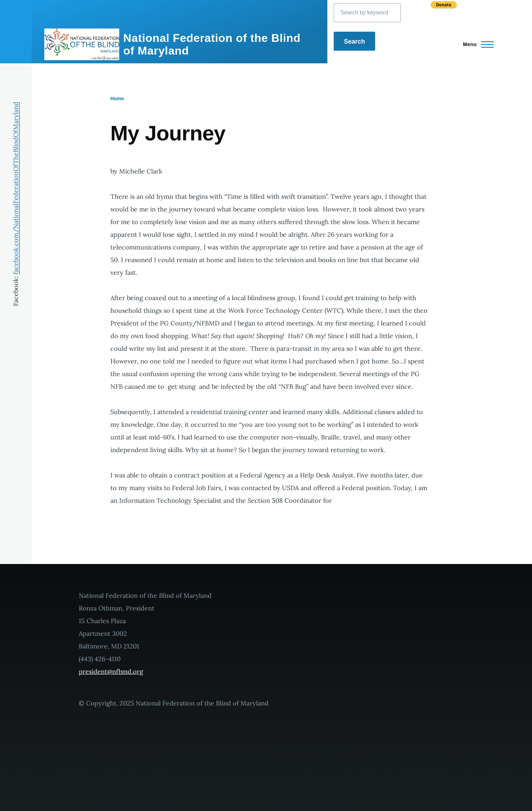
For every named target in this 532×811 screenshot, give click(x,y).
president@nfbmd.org (111, 671)
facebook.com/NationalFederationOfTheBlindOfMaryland (16, 188)
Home (117, 99)
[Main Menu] (476, 44)
